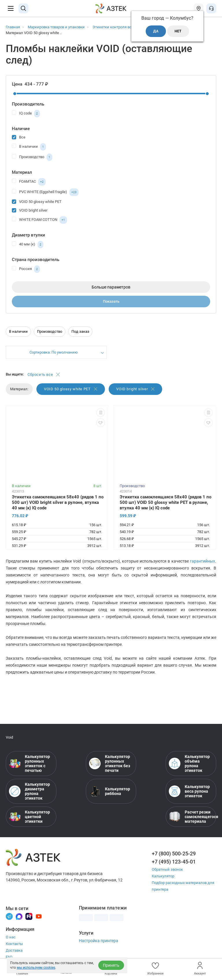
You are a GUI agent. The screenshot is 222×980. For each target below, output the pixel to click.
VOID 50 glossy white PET (37, 201)
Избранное (156, 969)
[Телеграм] (9, 916)
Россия (26, 269)
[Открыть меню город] (199, 8)
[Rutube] (29, 916)
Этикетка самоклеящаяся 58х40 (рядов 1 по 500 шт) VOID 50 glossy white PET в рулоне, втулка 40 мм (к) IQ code (165, 502)
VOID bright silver (30, 210)
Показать (111, 301)
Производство (32, 157)
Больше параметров (111, 287)
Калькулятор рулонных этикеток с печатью (29, 763)
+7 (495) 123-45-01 (174, 862)
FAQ (9, 957)
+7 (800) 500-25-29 (174, 854)
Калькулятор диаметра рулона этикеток (29, 791)
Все (19, 137)
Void (9, 737)
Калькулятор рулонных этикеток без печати (110, 763)
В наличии (29, 147)
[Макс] (19, 916)
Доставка (14, 950)
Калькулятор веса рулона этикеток (189, 791)
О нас (11, 937)
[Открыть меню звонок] (211, 8)
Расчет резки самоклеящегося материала (191, 817)
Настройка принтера (99, 941)
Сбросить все (44, 375)
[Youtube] (39, 916)
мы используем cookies (36, 968)
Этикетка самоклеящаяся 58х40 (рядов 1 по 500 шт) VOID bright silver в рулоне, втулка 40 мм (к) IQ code (58, 502)
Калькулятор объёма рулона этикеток (189, 763)
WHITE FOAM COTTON (39, 220)
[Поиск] (23, 8)
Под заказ (80, 331)
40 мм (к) (28, 245)
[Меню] (11, 8)
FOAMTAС (29, 182)
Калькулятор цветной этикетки (29, 817)
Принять (111, 965)
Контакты (14, 944)
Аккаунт (200, 969)
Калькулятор (163, 876)
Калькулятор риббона (110, 791)
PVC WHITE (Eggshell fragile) (45, 192)
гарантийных (202, 561)
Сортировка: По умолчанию (54, 352)
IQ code (26, 114)
